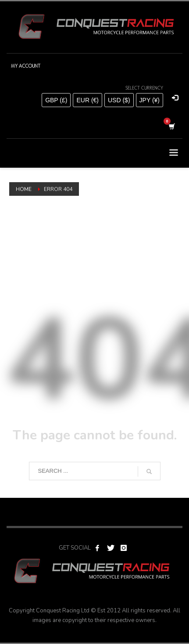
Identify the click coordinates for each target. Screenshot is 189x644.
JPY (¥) (150, 100)
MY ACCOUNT (26, 66)
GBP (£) (56, 100)
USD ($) (119, 100)
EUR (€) (87, 100)
